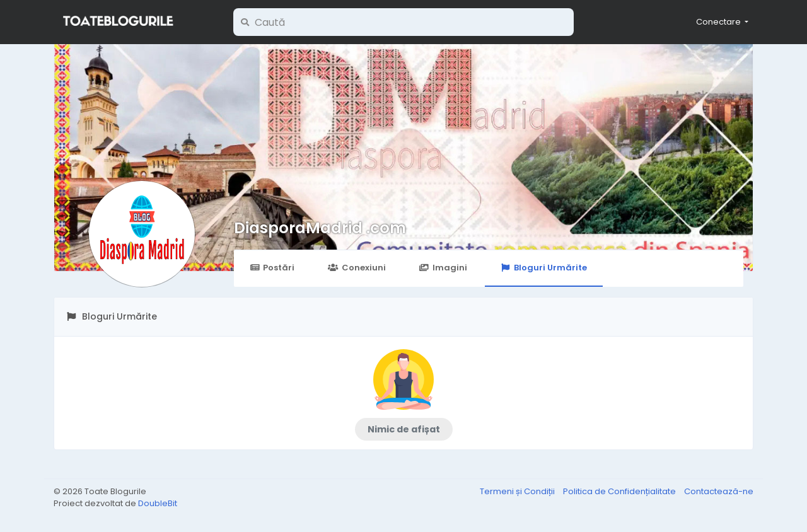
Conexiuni (357, 268)
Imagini (443, 268)
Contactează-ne (719, 491)
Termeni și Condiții (518, 491)
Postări (272, 268)
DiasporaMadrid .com (320, 228)
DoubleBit (158, 503)
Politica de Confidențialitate (620, 491)
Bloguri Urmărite (544, 268)
